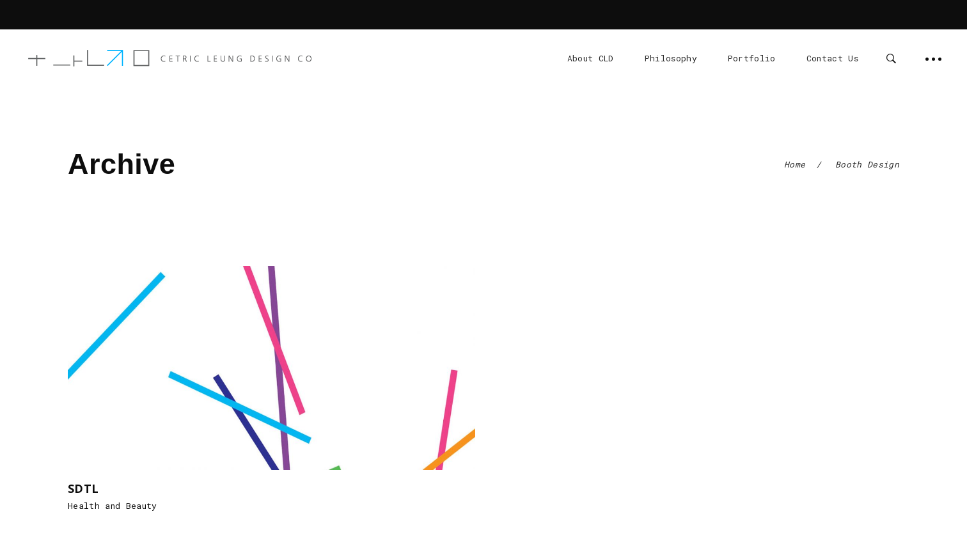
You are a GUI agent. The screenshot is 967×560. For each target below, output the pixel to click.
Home (795, 164)
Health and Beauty (113, 506)
